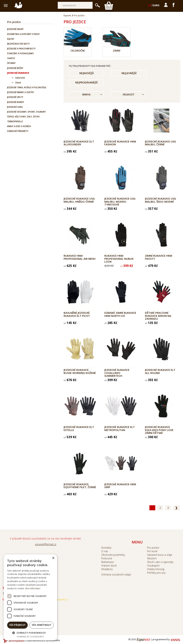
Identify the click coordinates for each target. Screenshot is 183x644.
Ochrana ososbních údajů (116, 574)
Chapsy (11, 58)
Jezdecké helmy (15, 29)
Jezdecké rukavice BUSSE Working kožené (80, 371)
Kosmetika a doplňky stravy (23, 34)
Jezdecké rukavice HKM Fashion (120, 143)
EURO (156, 5)
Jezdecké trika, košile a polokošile (27, 87)
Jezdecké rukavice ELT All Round (160, 371)
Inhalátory (107, 569)
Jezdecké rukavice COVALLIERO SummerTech (117, 373)
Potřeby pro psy (156, 573)
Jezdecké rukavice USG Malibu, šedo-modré (160, 200)
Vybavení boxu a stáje (160, 555)
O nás (105, 551)
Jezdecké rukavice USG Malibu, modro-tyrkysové (120, 201)
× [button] (53, 558)
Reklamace (108, 562)
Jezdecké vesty (15, 97)
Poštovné (107, 558)
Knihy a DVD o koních (19, 126)
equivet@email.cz (46, 544)
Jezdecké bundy (16, 102)
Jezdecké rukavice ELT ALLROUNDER (79, 143)
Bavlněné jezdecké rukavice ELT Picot (77, 314)
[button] (30, 633)
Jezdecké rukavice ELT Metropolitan (120, 428)
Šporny (11, 63)
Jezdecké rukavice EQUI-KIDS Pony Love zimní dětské (159, 430)
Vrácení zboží (109, 566)
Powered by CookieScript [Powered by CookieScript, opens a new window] (30, 637)
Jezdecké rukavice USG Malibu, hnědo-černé (79, 200)
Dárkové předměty (18, 131)
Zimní (18, 83)
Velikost (128, 94)
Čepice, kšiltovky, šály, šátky (23, 117)
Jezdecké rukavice (18, 73)
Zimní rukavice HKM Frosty (159, 257)
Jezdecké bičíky (15, 68)
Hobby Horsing (156, 569)
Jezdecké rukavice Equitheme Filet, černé (80, 486)
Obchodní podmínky (113, 555)
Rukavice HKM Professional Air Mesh (80, 257)
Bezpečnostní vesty (18, 44)
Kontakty (106, 548)
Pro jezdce (14, 22)
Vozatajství (153, 566)
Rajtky (11, 39)
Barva (86, 94)
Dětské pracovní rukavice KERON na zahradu (158, 316)
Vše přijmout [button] (18, 625)
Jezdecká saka (15, 107)
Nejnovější (86, 73)
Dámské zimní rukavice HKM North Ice (120, 314)
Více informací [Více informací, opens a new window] (33, 588)
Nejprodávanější (86, 82)
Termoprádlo (15, 121)
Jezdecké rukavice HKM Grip (120, 486)
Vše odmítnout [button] (42, 625)
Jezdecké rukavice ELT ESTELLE (79, 428)
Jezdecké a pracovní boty (21, 49)
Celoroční (20, 78)
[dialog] (30, 597)
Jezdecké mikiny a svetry (21, 92)
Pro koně (152, 551)
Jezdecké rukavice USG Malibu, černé (160, 143)
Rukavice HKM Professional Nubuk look (119, 259)
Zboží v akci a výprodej (160, 562)
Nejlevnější (129, 73)
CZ (149, 5)
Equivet (67, 15)
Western (152, 558)
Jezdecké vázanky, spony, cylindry (26, 112)
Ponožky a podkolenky (20, 53)
